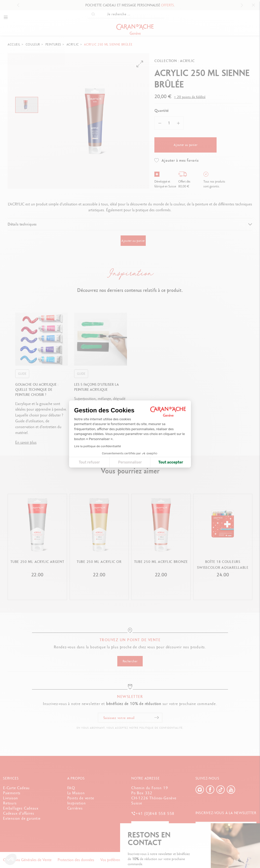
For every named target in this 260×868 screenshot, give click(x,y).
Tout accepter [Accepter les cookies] (171, 462)
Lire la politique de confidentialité (97, 446)
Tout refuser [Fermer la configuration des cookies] (89, 462)
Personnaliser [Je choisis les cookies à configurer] (130, 462)
